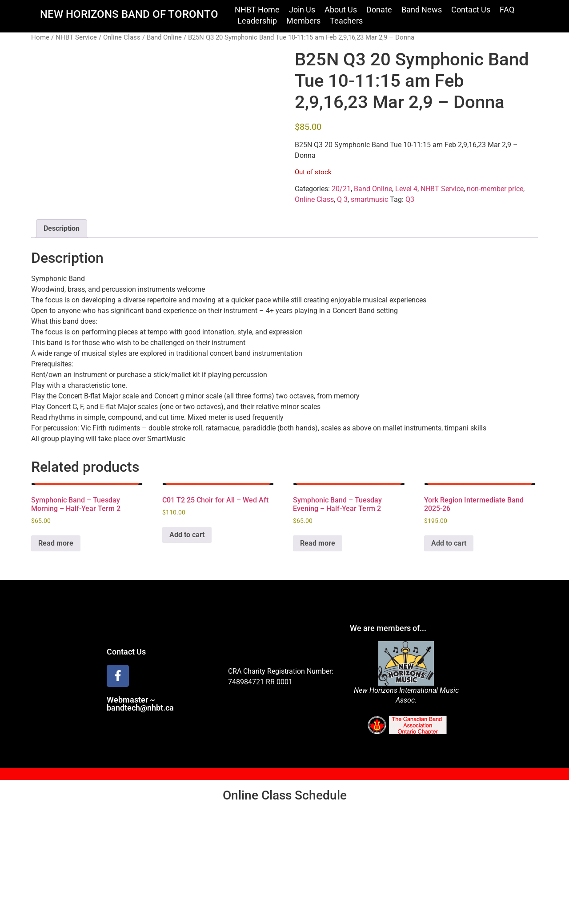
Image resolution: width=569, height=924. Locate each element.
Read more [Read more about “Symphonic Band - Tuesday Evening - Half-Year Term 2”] (318, 543)
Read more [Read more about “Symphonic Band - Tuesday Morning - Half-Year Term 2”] (56, 543)
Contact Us (471, 10)
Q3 (410, 199)
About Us (341, 10)
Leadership (257, 21)
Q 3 (342, 199)
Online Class (122, 37)
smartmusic (369, 199)
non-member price (495, 189)
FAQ (507, 10)
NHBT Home (257, 10)
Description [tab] (62, 228)
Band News (422, 10)
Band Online (164, 37)
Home (40, 37)
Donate (379, 10)
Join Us (302, 10)
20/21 (341, 189)
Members (303, 21)
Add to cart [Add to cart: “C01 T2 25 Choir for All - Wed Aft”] (187, 535)
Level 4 (406, 189)
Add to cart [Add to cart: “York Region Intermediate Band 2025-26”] (449, 543)
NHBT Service (76, 37)
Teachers (346, 21)
